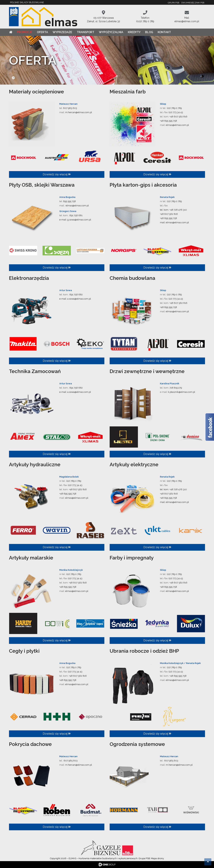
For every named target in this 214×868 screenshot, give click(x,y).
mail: (163, 222)
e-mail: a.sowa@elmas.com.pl (75, 299)
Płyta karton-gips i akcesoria (143, 185)
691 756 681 (76, 215)
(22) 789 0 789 (174, 108)
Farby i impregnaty (132, 558)
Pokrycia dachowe (30, 744)
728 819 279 (176, 388)
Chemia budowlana (132, 278)
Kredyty (134, 32)
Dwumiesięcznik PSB (193, 3)
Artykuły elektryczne (134, 465)
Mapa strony (157, 858)
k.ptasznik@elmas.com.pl (182, 392)
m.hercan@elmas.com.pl (79, 112)
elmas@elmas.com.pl (177, 125)
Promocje (25, 32)
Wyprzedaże (62, 32)
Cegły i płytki (24, 651)
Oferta (42, 32)
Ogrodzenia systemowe (137, 744)
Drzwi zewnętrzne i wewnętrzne (147, 371)
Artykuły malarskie (31, 558)
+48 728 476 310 (178, 210)
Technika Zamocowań (35, 371)
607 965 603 (70, 108)
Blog (149, 32)
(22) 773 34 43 (176, 112)
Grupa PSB (173, 3)
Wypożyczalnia (111, 32)
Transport (86, 32)
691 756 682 (76, 295)
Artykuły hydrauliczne (35, 465)
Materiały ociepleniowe (36, 92)
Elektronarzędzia (29, 278)
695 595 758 (69, 201)
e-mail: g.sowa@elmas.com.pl (75, 220)
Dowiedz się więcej (57, 174)
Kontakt (164, 32)
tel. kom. (165, 210)
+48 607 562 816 (178, 117)
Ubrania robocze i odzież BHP (144, 651)
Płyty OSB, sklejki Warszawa (42, 185)
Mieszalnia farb (128, 92)
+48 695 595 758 (168, 121)
